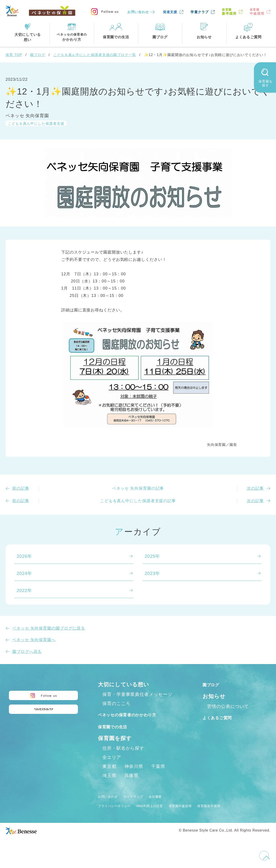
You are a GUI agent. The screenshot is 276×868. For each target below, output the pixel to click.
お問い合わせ (138, 12)
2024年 (24, 573)
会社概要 (168, 806)
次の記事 (255, 488)
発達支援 (170, 12)
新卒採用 (229, 12)
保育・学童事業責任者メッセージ (137, 694)
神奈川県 (134, 776)
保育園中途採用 (200, 816)
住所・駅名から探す (123, 758)
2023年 (152, 573)
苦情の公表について (228, 706)
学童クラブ (200, 12)
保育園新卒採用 (235, 816)
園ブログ (38, 55)
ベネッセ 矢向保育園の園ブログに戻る (49, 628)
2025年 (152, 556)
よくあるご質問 (222, 717)
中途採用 (257, 12)
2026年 (24, 556)
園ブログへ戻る (27, 652)
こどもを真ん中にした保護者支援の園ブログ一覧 (95, 55)
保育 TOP (14, 55)
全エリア (112, 767)
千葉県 (158, 776)
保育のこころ (116, 703)
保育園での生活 (118, 736)
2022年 (24, 590)
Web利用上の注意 (163, 816)
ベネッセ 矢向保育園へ (34, 640)
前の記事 (21, 488)
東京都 (109, 776)
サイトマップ (141, 806)
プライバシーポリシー (119, 816)
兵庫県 (131, 785)
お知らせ (214, 696)
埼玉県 (109, 785)
